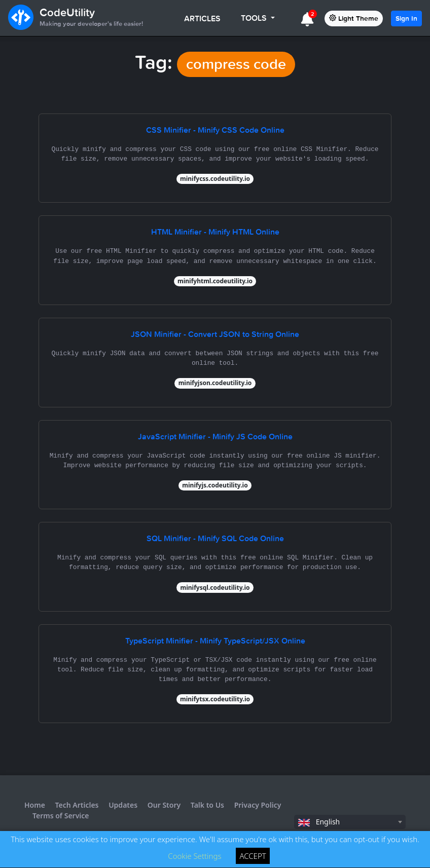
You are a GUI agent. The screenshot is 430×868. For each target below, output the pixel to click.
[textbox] (350, 822)
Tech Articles (77, 805)
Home (35, 805)
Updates (123, 805)
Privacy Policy (258, 805)
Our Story (164, 805)
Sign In (406, 18)
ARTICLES (202, 18)
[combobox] (350, 822)
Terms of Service (61, 816)
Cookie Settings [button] (194, 856)
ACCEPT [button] (253, 856)
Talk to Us (207, 805)
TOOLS (255, 18)
